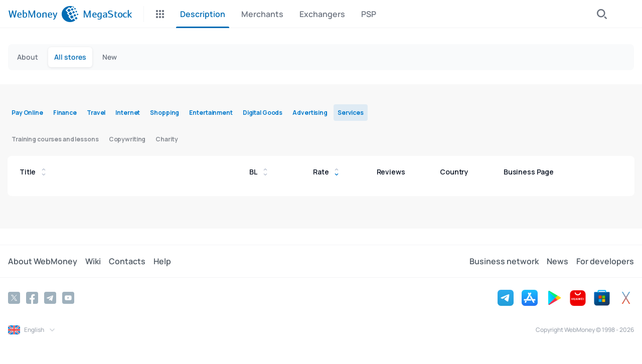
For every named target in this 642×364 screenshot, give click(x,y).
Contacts (127, 261)
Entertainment (211, 113)
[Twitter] (14, 298)
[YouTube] (68, 298)
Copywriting (127, 139)
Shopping (165, 113)
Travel (96, 113)
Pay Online (27, 113)
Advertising (310, 113)
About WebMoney (43, 261)
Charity (167, 139)
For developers (605, 261)
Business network (504, 261)
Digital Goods (263, 113)
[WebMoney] (43, 14)
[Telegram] (50, 298)
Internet (128, 113)
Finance (65, 113)
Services (351, 113)
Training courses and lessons (55, 139)
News (557, 261)
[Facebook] (32, 298)
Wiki (93, 261)
